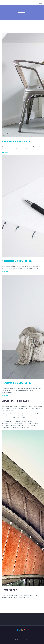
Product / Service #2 (17, 261)
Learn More (5, 152)
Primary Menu (41, 3)
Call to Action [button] (5, 603)
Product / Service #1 (16, 141)
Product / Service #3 (17, 383)
